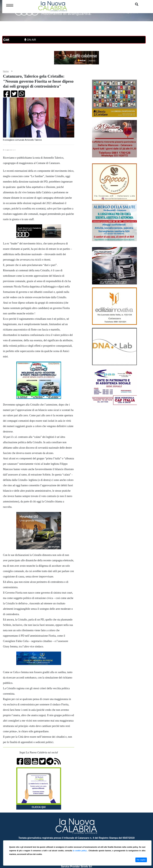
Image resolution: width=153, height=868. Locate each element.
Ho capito (141, 860)
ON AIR (30, 40)
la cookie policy (80, 851)
